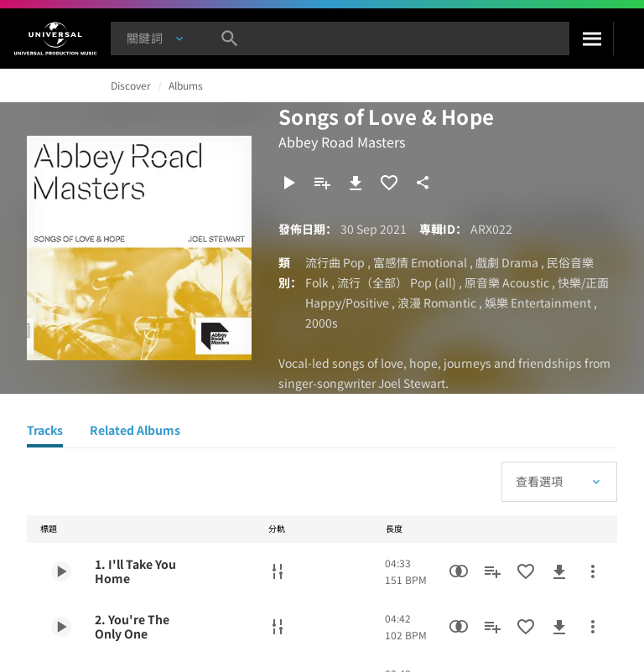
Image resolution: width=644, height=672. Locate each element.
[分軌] (278, 571)
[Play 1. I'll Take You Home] (61, 571)
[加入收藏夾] (389, 183)
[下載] (356, 183)
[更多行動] (593, 571)
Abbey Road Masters (342, 142)
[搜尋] (591, 39)
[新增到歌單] (322, 183)
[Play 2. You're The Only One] (61, 627)
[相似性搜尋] (459, 571)
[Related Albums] (135, 432)
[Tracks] (45, 432)
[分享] (423, 183)
